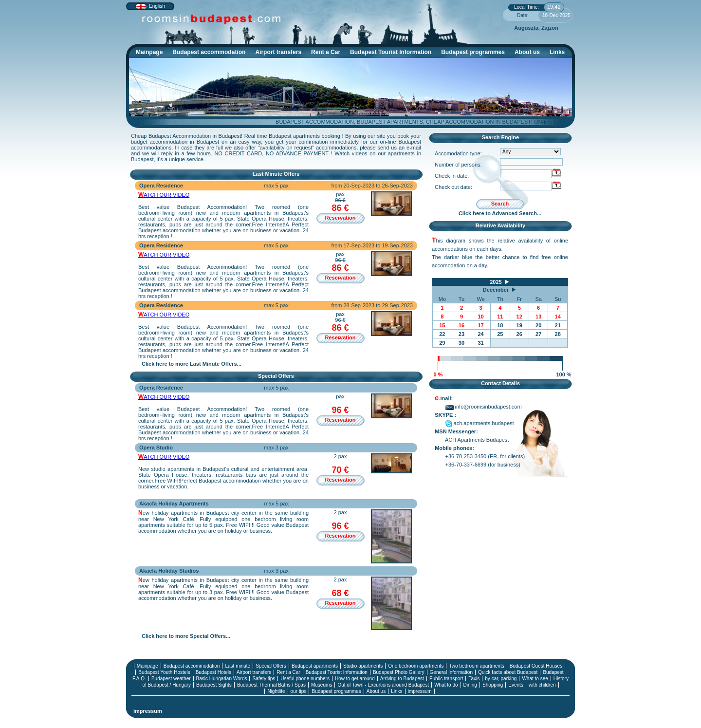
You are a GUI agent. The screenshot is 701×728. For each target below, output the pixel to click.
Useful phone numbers (305, 679)
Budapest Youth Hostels (164, 672)
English (157, 6)
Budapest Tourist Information (393, 53)
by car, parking (501, 679)
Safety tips (264, 679)
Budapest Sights (214, 685)
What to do (446, 685)
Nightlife (276, 691)
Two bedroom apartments (476, 666)
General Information (451, 672)
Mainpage (149, 52)
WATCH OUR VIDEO (164, 195)
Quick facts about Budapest (508, 672)
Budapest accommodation (211, 53)
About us (527, 52)
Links (557, 52)
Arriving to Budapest (402, 679)
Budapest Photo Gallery (399, 672)
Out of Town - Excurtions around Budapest (383, 685)
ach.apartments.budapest (480, 423)
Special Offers (271, 666)
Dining (470, 685)
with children (542, 685)
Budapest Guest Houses (536, 666)
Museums (322, 685)
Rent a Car (326, 52)
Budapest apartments (315, 666)
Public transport (446, 679)
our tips (299, 691)
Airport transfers (278, 52)
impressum (420, 691)
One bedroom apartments (416, 666)
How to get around (355, 679)
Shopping (493, 685)
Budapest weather (171, 679)
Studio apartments (363, 666)
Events (516, 685)
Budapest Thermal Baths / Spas (271, 685)
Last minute (238, 666)
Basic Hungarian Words (222, 679)
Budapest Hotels (213, 672)
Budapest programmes (473, 52)
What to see (535, 679)
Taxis (474, 679)
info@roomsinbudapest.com (484, 407)
